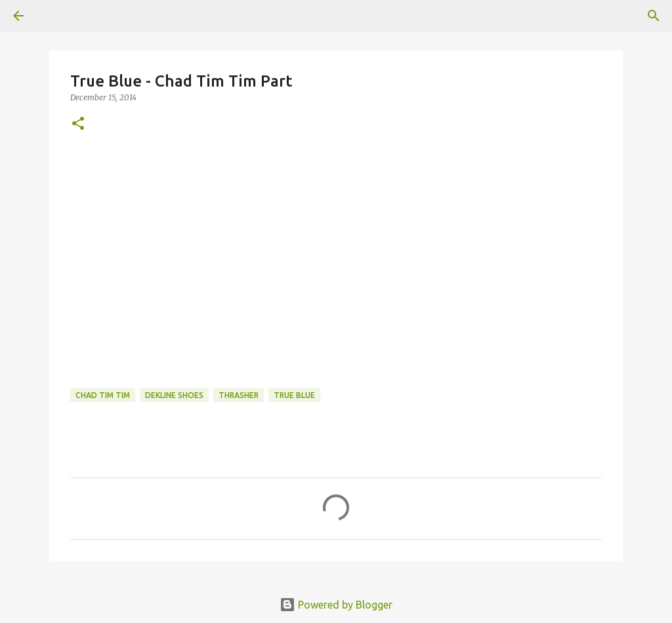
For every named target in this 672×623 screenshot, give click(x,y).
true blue (294, 395)
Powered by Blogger (336, 605)
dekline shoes (174, 395)
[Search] (654, 16)
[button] (78, 124)
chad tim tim (103, 395)
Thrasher (239, 395)
